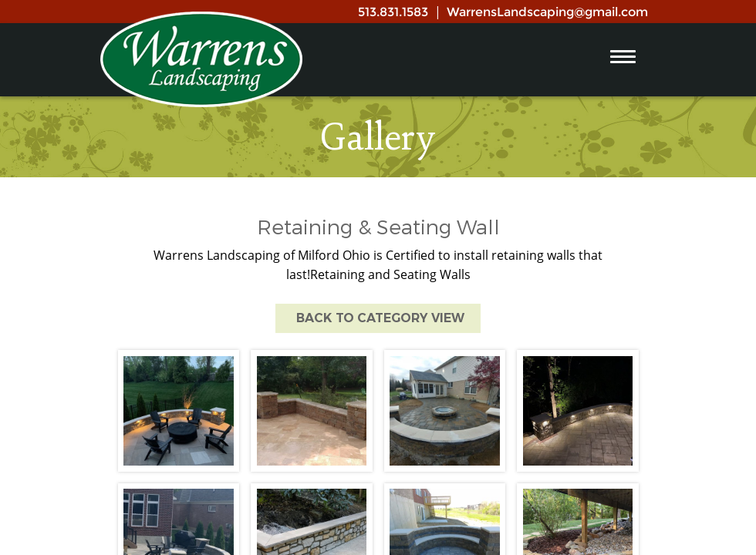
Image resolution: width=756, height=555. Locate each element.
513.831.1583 (393, 12)
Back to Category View (378, 318)
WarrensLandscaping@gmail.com (547, 12)
